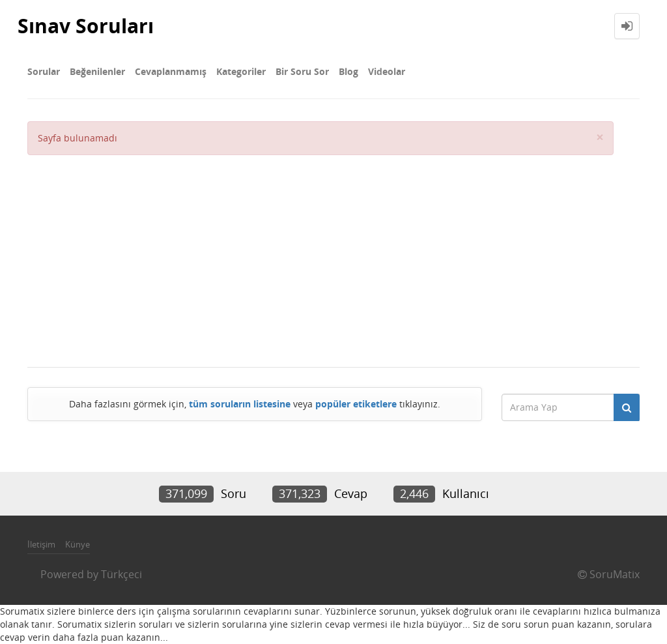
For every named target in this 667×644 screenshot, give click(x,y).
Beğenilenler (97, 71)
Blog (348, 71)
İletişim (41, 544)
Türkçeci (121, 574)
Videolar (387, 71)
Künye (78, 544)
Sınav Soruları (86, 26)
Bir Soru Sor (302, 71)
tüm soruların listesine (240, 404)
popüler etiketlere (356, 404)
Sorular (44, 71)
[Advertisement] (320, 253)
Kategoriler (241, 71)
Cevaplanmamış (171, 71)
